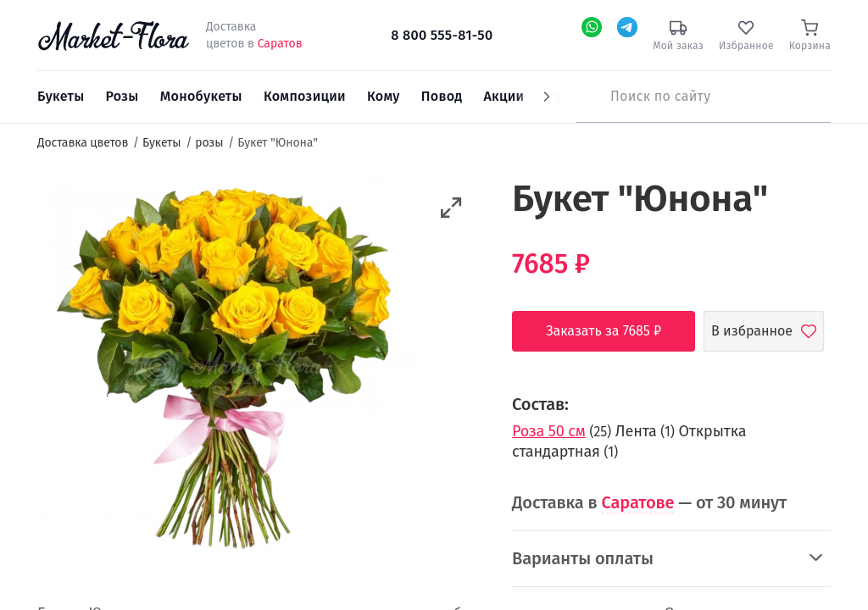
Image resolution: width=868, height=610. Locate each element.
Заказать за (616, 331)
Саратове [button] (638, 502)
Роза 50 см (549, 431)
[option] (228, 370)
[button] (451, 208)
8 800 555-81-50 (442, 35)
